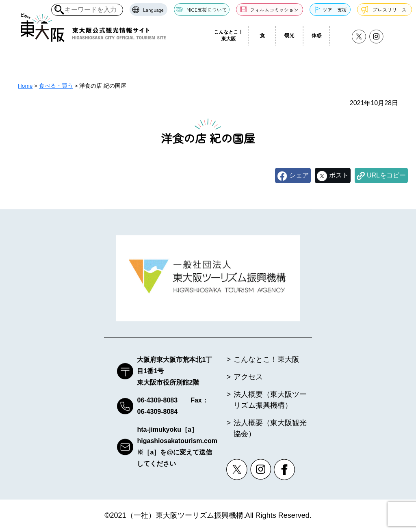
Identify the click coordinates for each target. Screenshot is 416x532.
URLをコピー (386, 175)
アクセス (248, 377)
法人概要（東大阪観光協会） (270, 429)
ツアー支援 (335, 10)
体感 (316, 35)
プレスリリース (390, 10)
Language (153, 10)
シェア (299, 175)
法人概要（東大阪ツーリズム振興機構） (270, 400)
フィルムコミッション (274, 10)
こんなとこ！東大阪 (228, 35)
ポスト (339, 175)
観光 (289, 35)
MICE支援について (207, 10)
